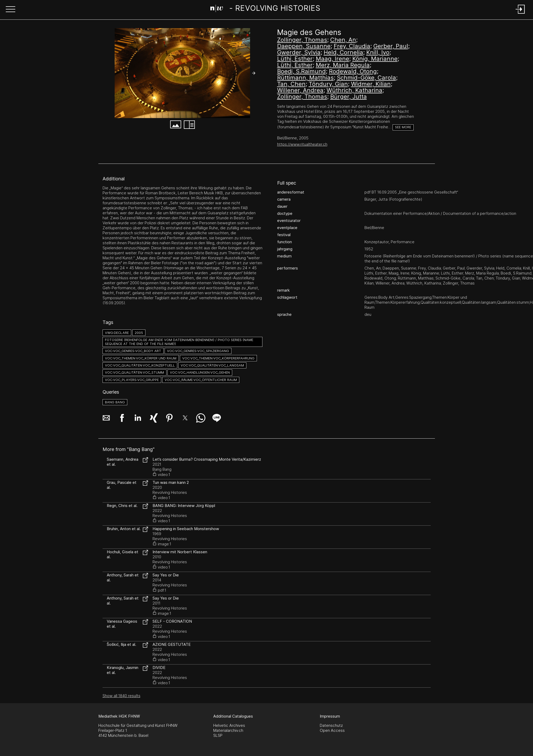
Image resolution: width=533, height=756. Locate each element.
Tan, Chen (291, 84)
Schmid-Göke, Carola (366, 78)
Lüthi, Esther (295, 59)
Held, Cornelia (343, 52)
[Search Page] (265, 9)
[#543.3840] (182, 73)
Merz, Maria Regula (343, 65)
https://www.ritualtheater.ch (302, 144)
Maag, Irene (333, 59)
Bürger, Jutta (349, 97)
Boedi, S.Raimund (301, 71)
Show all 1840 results (121, 696)
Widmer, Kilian (371, 84)
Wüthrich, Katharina (354, 90)
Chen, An (343, 40)
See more (403, 127)
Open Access (332, 730)
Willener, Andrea (300, 90)
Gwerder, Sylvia (299, 52)
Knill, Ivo (378, 52)
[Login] (520, 14)
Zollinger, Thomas (302, 40)
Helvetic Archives (229, 725)
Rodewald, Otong (353, 71)
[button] (11, 10)
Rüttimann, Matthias (305, 78)
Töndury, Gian (328, 84)
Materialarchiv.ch (228, 730)
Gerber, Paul (391, 46)
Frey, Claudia (352, 46)
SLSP (218, 735)
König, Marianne (375, 59)
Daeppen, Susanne (304, 46)
